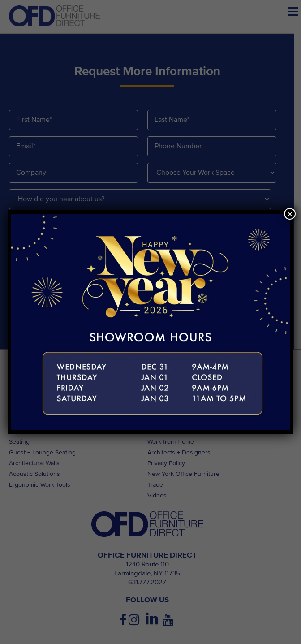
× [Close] (290, 214)
